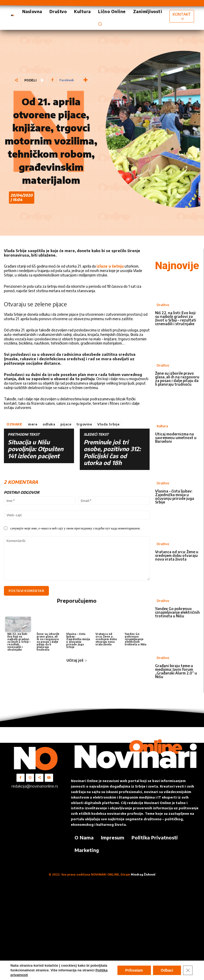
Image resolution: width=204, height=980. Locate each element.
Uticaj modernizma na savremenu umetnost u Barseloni (176, 438)
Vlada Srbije (108, 424)
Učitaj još (77, 660)
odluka (49, 424)
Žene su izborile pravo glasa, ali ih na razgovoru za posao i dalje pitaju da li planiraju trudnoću (48, 642)
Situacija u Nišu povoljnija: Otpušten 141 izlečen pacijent (36, 449)
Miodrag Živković (143, 874)
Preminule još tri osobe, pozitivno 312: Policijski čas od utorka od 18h (112, 452)
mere (33, 424)
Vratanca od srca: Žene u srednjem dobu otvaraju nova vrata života (106, 639)
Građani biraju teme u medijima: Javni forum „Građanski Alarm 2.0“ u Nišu (176, 671)
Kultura (162, 426)
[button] (100, 24)
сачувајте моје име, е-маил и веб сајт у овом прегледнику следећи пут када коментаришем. (75, 528)
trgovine (84, 424)
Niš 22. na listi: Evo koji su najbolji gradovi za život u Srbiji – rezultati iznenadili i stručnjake (19, 642)
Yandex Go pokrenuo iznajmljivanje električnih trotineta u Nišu (136, 639)
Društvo (163, 305)
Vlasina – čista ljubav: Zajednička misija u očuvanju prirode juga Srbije (78, 640)
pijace (66, 424)
